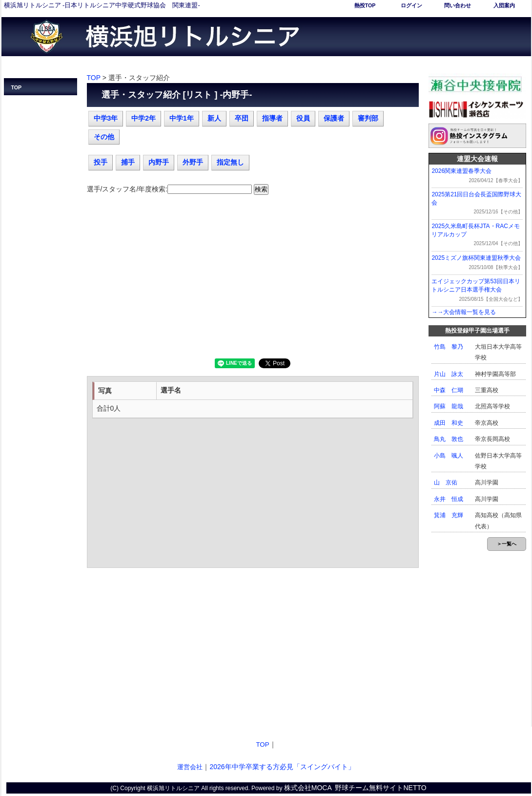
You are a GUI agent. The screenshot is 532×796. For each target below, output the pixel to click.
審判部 (368, 118)
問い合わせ (458, 5)
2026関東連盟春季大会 (461, 171)
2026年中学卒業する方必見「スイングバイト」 (282, 767)
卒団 (242, 118)
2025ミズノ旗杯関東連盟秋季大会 (476, 258)
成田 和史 (449, 423)
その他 (104, 137)
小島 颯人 (449, 456)
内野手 (159, 162)
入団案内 (504, 5)
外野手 (193, 162)
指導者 (272, 118)
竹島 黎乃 (449, 347)
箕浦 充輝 (449, 515)
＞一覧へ (507, 544)
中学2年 (143, 118)
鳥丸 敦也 (449, 439)
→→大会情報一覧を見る (464, 312)
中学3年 (106, 118)
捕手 (128, 162)
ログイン (411, 5)
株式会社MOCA (308, 788)
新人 (214, 118)
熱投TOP (365, 5)
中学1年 (182, 118)
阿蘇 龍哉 (449, 406)
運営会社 (190, 767)
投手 (101, 162)
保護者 (334, 118)
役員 (303, 118)
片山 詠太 (449, 374)
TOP (17, 87)
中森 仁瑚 (449, 390)
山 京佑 (446, 482)
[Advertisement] (253, 280)
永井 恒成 (449, 499)
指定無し (230, 162)
